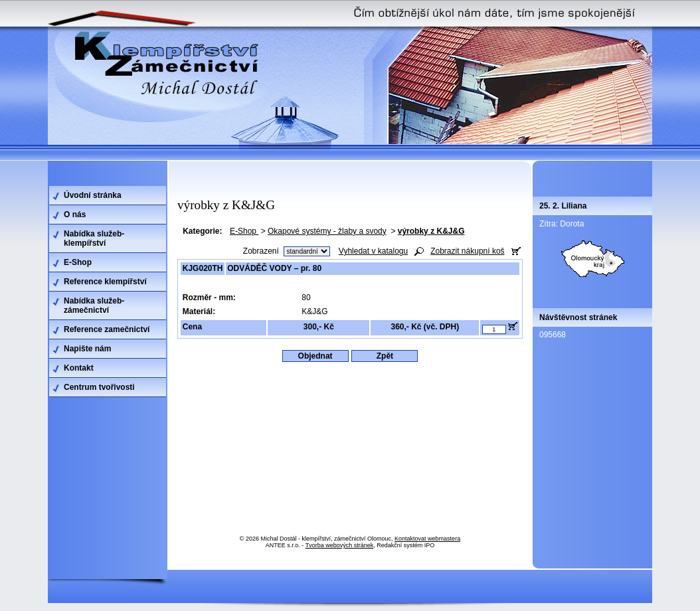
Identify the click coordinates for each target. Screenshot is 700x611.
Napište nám (87, 349)
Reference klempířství (105, 282)
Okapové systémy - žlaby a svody (327, 231)
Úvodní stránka (93, 195)
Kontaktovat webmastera (427, 539)
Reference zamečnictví (107, 329)
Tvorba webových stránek (340, 545)
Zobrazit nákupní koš (467, 251)
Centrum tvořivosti (99, 387)
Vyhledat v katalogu (373, 251)
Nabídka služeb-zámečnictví (94, 305)
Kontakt (79, 368)
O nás (75, 215)
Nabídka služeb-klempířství (94, 238)
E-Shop (244, 231)
